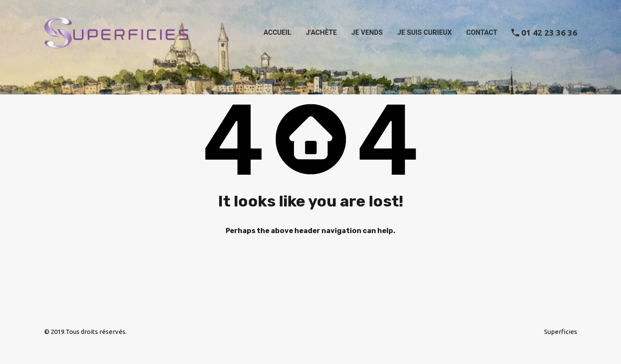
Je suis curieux (425, 32)
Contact (482, 32)
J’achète (321, 32)
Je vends (367, 32)
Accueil (277, 32)
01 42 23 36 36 (549, 33)
